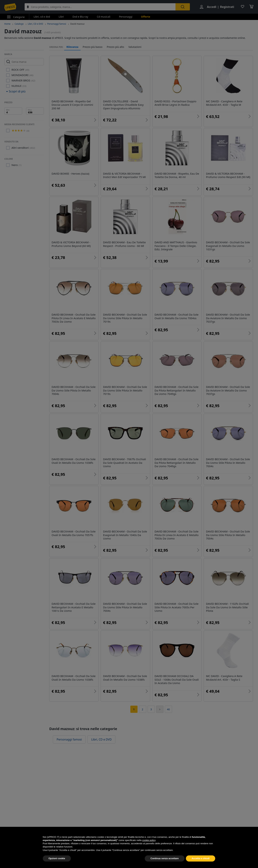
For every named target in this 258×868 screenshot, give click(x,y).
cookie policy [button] (149, 849)
